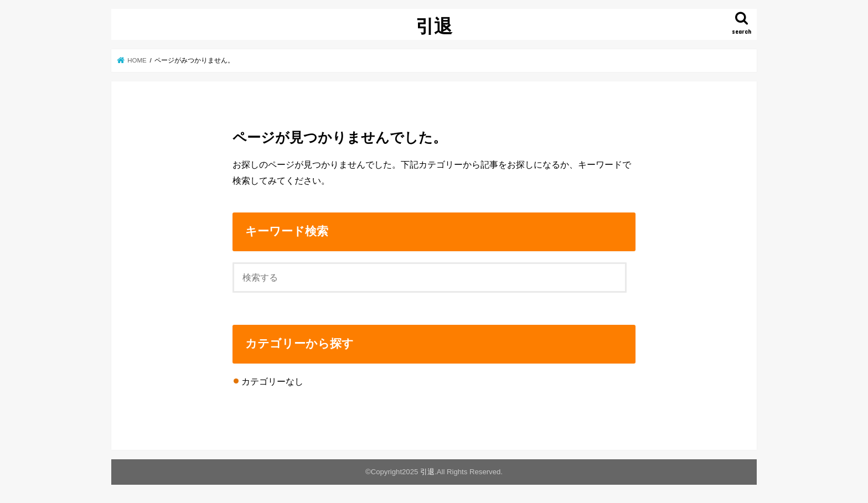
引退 (434, 26)
